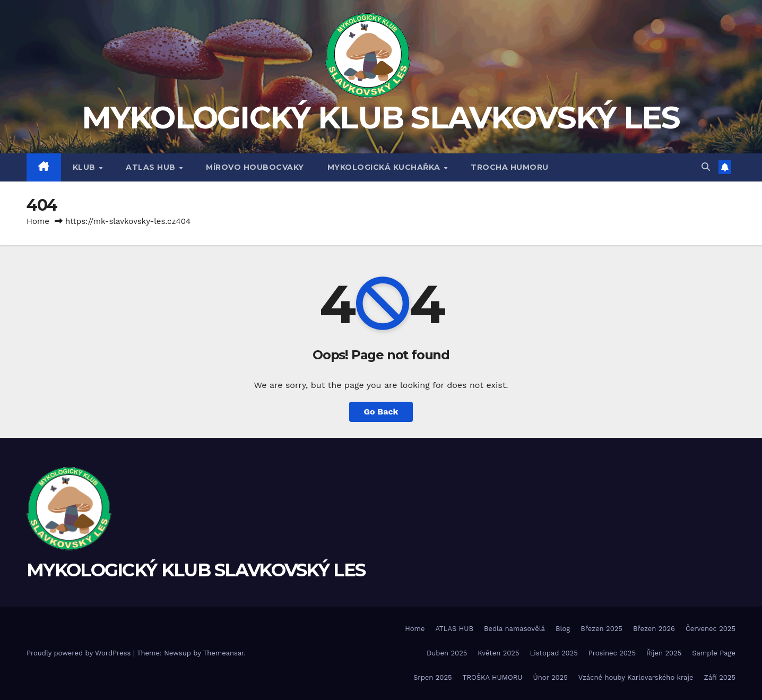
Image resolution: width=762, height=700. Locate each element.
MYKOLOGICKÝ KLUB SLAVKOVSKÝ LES (381, 118)
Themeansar (224, 653)
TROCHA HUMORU (510, 167)
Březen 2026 (654, 629)
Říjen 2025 (664, 653)
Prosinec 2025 (612, 653)
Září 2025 (720, 677)
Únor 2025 (551, 677)
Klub (85, 167)
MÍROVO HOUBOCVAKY (255, 167)
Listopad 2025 (554, 653)
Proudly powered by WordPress (80, 653)
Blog (563, 629)
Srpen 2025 (433, 677)
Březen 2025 (601, 629)
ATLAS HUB (152, 167)
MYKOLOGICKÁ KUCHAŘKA (385, 167)
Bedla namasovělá (514, 629)
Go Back (381, 412)
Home (38, 221)
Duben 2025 (447, 653)
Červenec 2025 (711, 629)
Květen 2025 (498, 653)
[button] (706, 167)
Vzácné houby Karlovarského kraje (636, 677)
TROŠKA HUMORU (493, 677)
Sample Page (714, 653)
